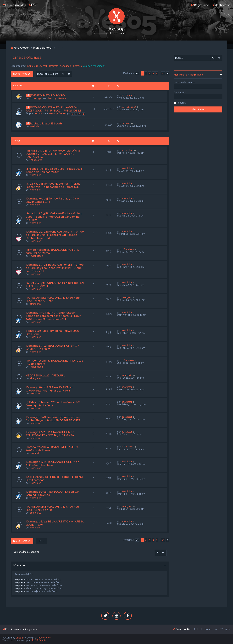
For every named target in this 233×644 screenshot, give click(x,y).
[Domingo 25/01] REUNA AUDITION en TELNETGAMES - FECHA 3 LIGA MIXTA (50, 434)
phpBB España (38, 640)
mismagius (32, 66)
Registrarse (197, 75)
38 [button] (163, 73)
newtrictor (35, 175)
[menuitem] (32, 5)
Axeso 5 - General (57, 98)
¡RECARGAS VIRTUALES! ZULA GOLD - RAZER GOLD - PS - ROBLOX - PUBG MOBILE (53, 109)
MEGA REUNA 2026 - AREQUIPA (45, 375)
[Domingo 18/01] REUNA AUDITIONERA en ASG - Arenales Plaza (52, 463)
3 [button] (150, 73)
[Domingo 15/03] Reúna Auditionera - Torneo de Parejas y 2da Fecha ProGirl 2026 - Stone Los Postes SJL (55, 268)
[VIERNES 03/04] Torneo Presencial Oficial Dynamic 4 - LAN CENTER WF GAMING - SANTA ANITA (53, 154)
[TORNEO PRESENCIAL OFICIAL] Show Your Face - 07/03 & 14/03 (53, 299)
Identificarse (180, 75)
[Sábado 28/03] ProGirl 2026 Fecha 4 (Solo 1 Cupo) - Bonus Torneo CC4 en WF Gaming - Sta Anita (54, 217)
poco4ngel (66, 66)
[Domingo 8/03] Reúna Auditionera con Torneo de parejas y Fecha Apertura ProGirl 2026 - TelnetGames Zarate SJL (53, 316)
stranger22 (36, 304)
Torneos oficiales (26, 57)
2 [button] (146, 73)
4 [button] (153, 73)
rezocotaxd (36, 160)
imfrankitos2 (36, 256)
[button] (137, 73)
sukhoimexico (129, 107)
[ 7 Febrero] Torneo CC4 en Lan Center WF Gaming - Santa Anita (53, 404)
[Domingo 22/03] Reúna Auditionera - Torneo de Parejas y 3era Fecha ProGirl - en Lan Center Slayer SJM (55, 235)
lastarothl (54, 66)
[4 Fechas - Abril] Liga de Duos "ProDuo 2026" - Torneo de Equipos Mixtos (55, 170)
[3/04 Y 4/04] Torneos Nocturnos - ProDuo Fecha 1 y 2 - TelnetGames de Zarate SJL (53, 185)
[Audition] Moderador (94, 66)
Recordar (182, 103)
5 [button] (157, 73)
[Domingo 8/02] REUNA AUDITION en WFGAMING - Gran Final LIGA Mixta (49, 389)
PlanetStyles (44, 638)
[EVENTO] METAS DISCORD (47, 95)
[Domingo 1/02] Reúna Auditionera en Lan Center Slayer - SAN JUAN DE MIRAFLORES (53, 419)
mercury (38, 113)
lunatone (77, 66)
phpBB (19, 638)
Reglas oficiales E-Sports (46, 123)
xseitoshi (44, 66)
